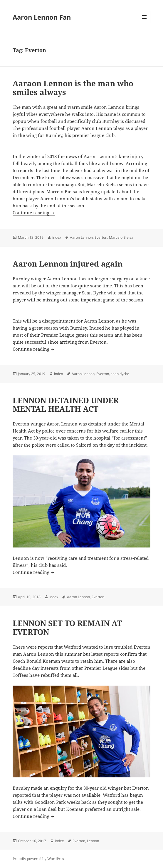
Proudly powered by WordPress (39, 859)
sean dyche (120, 374)
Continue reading (34, 213)
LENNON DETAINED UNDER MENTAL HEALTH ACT (66, 405)
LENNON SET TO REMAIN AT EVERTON (67, 628)
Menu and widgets (144, 23)
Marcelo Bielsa (121, 237)
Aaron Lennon (81, 237)
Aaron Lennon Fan (42, 17)
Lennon (93, 841)
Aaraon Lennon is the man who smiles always (73, 88)
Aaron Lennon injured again (68, 264)
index (57, 237)
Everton (101, 237)
